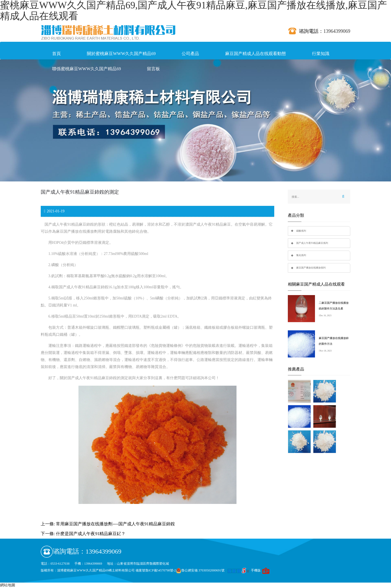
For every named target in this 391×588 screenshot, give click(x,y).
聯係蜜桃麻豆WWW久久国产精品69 (86, 69)
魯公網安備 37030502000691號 (200, 570)
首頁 (56, 54)
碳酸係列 (301, 231)
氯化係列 (301, 255)
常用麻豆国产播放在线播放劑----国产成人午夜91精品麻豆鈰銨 (115, 524)
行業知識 (321, 54)
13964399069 (337, 31)
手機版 (256, 570)
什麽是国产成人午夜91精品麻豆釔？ (91, 534)
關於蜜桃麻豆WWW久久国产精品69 (121, 54)
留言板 (153, 69)
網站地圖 (8, 585)
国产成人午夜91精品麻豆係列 (312, 243)
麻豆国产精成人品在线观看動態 (256, 54)
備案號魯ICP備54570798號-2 (156, 570)
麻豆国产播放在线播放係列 (311, 268)
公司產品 (190, 54)
